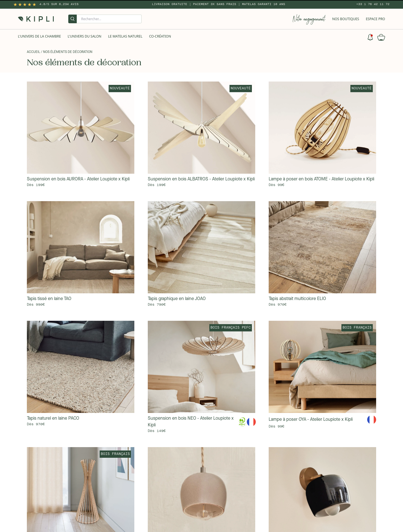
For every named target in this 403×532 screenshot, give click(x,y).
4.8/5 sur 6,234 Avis (59, 4)
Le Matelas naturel (125, 36)
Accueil (33, 52)
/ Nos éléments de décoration (67, 52)
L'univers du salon (85, 36)
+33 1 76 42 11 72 (373, 4)
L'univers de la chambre (39, 36)
